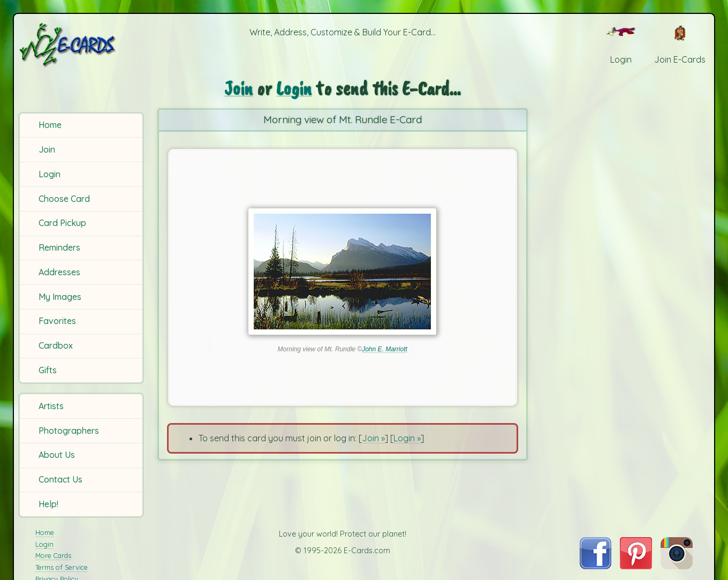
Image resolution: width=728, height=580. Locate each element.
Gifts (48, 370)
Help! (48, 504)
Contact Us (60, 479)
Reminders (59, 247)
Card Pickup (62, 223)
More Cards (53, 555)
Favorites (57, 321)
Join (47, 149)
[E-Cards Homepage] (83, 45)
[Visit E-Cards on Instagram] (677, 566)
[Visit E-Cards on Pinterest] (636, 566)
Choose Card (64, 199)
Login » (407, 438)
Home (50, 125)
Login (50, 174)
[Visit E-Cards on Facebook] (596, 566)
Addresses (59, 272)
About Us (57, 455)
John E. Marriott (385, 349)
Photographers (69, 431)
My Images (60, 297)
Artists (51, 406)
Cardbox (56, 345)
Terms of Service (62, 567)
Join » (373, 438)
